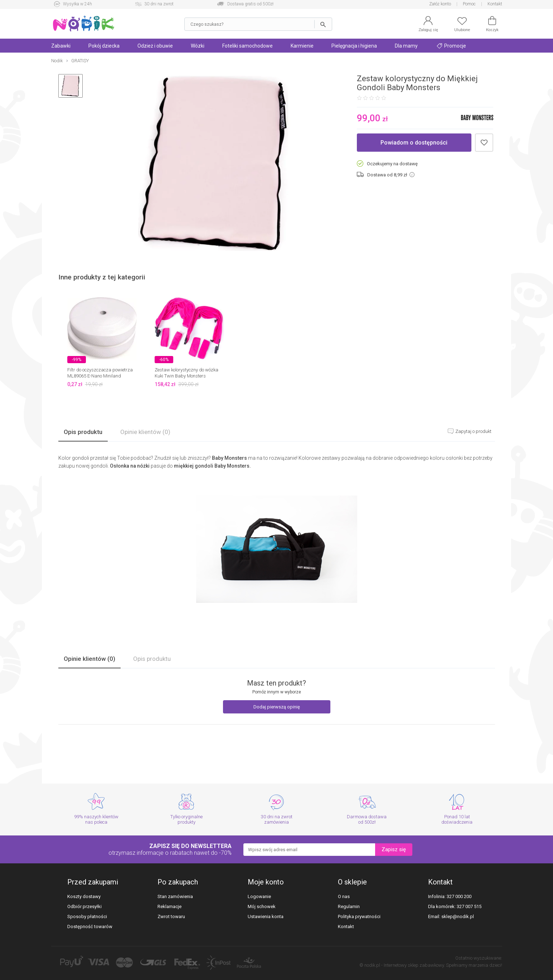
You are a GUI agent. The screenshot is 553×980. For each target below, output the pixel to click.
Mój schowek (262, 906)
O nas (344, 896)
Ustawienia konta (266, 916)
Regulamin (349, 906)
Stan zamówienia (175, 896)
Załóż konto (440, 4)
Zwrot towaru (171, 916)
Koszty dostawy (84, 896)
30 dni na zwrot (159, 4)
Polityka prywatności (359, 916)
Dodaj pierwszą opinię (277, 707)
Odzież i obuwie (155, 46)
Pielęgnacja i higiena (354, 46)
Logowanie (259, 896)
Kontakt (495, 4)
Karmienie (302, 46)
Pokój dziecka (104, 46)
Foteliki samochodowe (248, 46)
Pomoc (469, 4)
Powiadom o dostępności (414, 143)
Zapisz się (394, 849)
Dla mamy (406, 46)
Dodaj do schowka (484, 143)
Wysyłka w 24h (77, 4)
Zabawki (61, 46)
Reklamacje (169, 906)
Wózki (198, 46)
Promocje (451, 46)
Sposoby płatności (87, 916)
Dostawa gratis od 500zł (250, 4)
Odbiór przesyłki (84, 906)
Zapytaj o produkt (473, 431)
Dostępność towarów (90, 927)
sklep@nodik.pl (458, 916)
